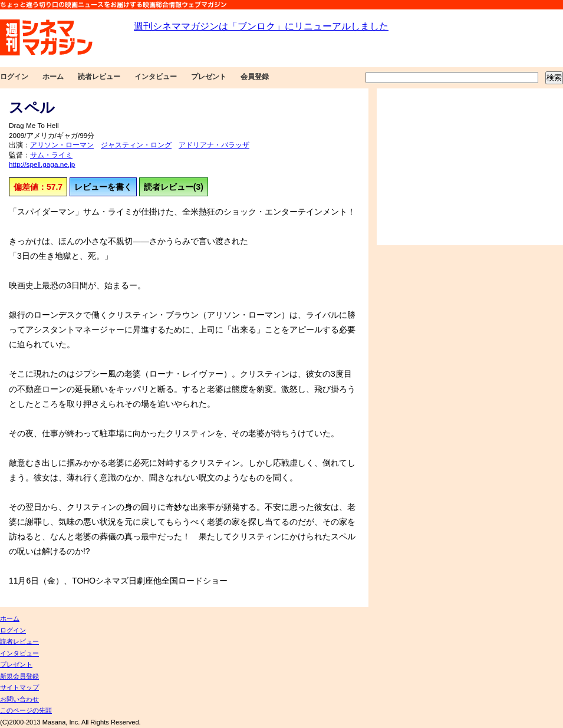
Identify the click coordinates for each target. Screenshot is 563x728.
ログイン (14, 77)
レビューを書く (103, 187)
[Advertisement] (470, 167)
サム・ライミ (51, 155)
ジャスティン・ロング (136, 145)
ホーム (53, 77)
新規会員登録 (19, 676)
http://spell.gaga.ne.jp (42, 164)
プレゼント (209, 77)
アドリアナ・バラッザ (214, 145)
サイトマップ (19, 687)
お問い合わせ (19, 699)
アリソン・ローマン (62, 145)
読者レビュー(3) (174, 187)
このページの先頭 (26, 710)
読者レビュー (99, 77)
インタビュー (156, 77)
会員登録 (255, 77)
